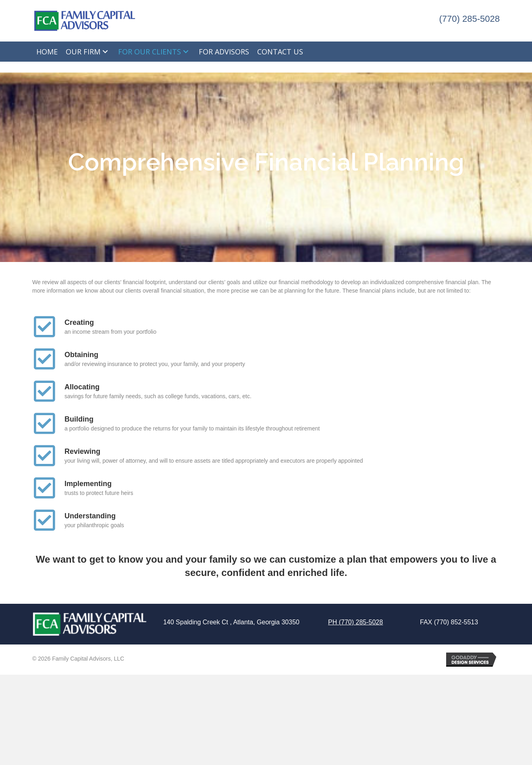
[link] (47, 52)
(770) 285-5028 (470, 19)
